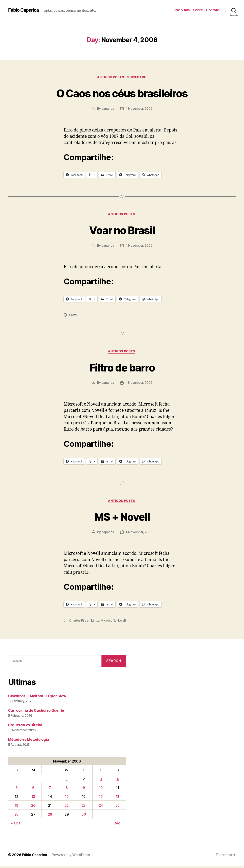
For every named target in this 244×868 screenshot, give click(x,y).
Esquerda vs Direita (25, 727)
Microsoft (108, 622)
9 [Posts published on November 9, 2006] (84, 789)
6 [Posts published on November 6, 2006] (33, 789)
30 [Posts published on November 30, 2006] (84, 816)
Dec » (118, 825)
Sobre (198, 10)
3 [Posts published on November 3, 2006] (101, 781)
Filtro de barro (122, 368)
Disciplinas (181, 10)
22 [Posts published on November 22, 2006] (67, 807)
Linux (95, 622)
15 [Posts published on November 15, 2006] (67, 798)
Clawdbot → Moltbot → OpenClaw (37, 698)
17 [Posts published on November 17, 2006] (101, 798)
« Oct (16, 825)
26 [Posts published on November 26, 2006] (16, 816)
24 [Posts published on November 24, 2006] (101, 807)
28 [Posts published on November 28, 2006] (50, 816)
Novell (121, 622)
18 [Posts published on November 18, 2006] (118, 798)
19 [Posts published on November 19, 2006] (16, 807)
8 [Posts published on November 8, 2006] (67, 789)
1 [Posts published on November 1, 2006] (67, 781)
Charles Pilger (79, 622)
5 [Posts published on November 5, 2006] (16, 789)
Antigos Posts (110, 78)
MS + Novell (122, 518)
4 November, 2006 (139, 109)
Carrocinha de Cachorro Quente (36, 712)
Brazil (73, 316)
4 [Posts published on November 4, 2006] (118, 781)
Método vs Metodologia (28, 741)
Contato (213, 10)
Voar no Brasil (122, 230)
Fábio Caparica (24, 10)
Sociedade (138, 78)
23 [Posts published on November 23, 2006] (84, 807)
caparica (107, 109)
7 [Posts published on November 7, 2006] (50, 789)
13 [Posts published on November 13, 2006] (33, 798)
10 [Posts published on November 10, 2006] (101, 789)
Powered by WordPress (72, 857)
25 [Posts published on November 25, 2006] (118, 807)
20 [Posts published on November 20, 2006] (33, 807)
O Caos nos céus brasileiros (122, 93)
